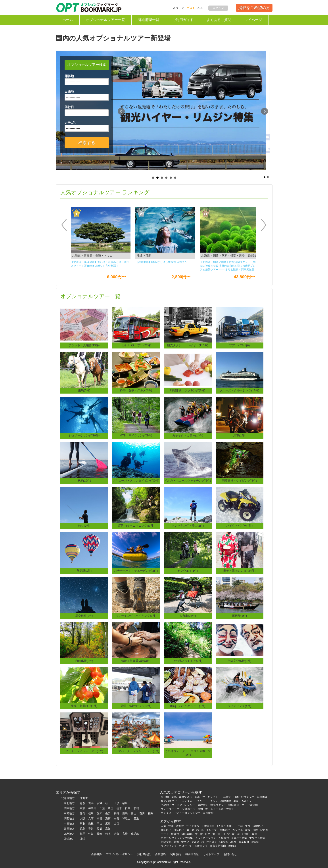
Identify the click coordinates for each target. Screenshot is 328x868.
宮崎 (125, 834)
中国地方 (69, 824)
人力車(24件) (188, 616)
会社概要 (96, 854)
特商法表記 (192, 854)
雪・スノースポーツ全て (220, 809)
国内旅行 (208, 813)
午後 (248, 826)
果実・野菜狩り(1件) (84, 706)
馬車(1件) (239, 435)
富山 (134, 813)
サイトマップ (211, 854)
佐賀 (91, 834)
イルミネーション (205, 838)
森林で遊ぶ (186, 797)
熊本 (108, 834)
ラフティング (169, 846)
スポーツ (200, 797)
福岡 (82, 834)
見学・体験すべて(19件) (136, 706)
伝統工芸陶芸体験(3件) (136, 661)
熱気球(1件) (84, 571)
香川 (91, 829)
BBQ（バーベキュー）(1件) (188, 706)
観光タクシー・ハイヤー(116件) (188, 345)
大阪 (82, 819)
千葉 (102, 808)
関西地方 (69, 819)
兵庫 (91, 819)
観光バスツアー (170, 801)
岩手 (91, 803)
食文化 (185, 842)
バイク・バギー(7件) (240, 526)
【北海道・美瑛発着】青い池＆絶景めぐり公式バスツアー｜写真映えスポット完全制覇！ (100, 264)
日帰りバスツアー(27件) (136, 345)
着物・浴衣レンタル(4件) (240, 571)
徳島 (82, 829)
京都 (100, 819)
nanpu (255, 842)
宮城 (100, 803)
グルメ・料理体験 (221, 801)
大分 (117, 834)
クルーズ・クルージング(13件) (239, 390)
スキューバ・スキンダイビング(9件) (136, 481)
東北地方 (69, 803)
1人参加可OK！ (226, 826)
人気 (163, 826)
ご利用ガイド (183, 20)
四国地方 (69, 829)
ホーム (68, 20)
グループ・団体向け (218, 830)
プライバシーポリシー (119, 854)
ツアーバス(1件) (240, 345)
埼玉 (111, 808)
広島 (108, 824)
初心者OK (187, 834)
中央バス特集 (257, 838)
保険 (255, 830)
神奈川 (92, 808)
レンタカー (188, 801)
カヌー (183, 846)
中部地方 (69, 813)
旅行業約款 (144, 854)
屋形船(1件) (240, 616)
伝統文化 (166, 842)
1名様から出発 (228, 842)
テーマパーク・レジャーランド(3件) (136, 751)
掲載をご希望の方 (254, 8)
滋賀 (108, 819)
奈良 (117, 819)
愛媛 (100, 829)
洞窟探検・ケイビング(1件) (239, 481)
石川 (142, 813)
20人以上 (179, 830)
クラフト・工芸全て (219, 797)
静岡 (82, 813)
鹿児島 (135, 834)
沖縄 (82, 839)
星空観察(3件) (84, 616)
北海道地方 (68, 798)
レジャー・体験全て (196, 805)
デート (165, 834)
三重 (136, 819)
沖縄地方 (69, 839)
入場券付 (224, 838)
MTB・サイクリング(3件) (136, 435)
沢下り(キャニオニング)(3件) (136, 526)
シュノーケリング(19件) (84, 435)
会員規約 (160, 854)
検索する (87, 143)
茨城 (136, 808)
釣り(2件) (84, 526)
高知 (108, 829)
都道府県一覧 (149, 20)
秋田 (108, 803)
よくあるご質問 (219, 20)
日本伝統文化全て (244, 797)
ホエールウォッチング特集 (177, 838)
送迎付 (180, 826)
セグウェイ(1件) (188, 571)
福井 (151, 813)
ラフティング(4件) (239, 706)
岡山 (100, 824)
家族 (248, 830)
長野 (117, 813)
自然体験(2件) (84, 661)
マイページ (253, 20)
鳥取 (82, 824)
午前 (240, 826)
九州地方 (69, 834)
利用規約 (176, 854)
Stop (268, 177)
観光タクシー (218, 805)
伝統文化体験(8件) (239, 661)
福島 (125, 803)
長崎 (100, 834)
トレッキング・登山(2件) (188, 526)
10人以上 (166, 830)
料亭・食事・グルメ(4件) (136, 390)
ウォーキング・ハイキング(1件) (136, 616)
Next (265, 111)
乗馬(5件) (84, 390)
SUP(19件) (84, 481)
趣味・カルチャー (244, 801)
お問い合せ (230, 854)
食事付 (175, 834)
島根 (91, 824)
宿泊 (200, 809)
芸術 (176, 842)
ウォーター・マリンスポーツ (178, 809)
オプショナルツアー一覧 (105, 20)
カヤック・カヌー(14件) (188, 435)
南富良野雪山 (218, 846)
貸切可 (264, 830)
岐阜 (91, 813)
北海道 (84, 798)
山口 (117, 824)
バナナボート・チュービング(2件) (136, 571)
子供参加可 (208, 826)
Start (265, 177)
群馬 (128, 808)
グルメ (195, 842)
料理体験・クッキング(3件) (188, 390)
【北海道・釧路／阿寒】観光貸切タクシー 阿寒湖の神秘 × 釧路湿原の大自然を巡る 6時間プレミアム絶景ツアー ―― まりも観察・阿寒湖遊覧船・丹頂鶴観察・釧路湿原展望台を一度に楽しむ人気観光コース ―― (229, 266)
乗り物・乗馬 (169, 797)
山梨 (108, 813)
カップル (238, 830)
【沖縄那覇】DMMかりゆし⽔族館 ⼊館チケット (164, 262)
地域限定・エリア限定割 (243, 805)
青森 (82, 803)
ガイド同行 (193, 826)
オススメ (212, 842)
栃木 (119, 808)
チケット (202, 801)
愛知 (100, 813)
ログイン (218, 8)
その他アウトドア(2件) (188, 661)
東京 (82, 808)
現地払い (258, 826)
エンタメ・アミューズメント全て (181, 813)
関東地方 (69, 808)
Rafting (232, 846)
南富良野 (244, 842)
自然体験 (262, 797)
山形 (117, 803)
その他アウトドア (171, 805)
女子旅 (199, 834)
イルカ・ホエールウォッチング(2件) (188, 481)
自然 (208, 834)
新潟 (125, 813)
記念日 (246, 834)
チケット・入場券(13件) (84, 345)
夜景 (255, 834)
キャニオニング (198, 846)
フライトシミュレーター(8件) (84, 751)
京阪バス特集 (239, 838)
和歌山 (126, 819)
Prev (121, 111)
